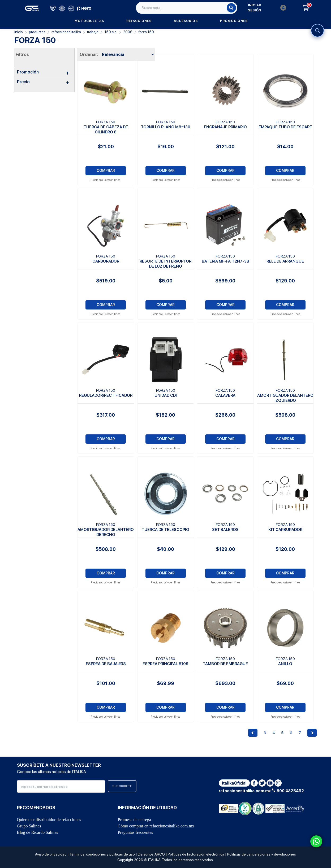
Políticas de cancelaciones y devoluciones (262, 854)
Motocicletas (89, 21)
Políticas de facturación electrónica (196, 854)
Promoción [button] (43, 72)
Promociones (234, 21)
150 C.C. (111, 32)
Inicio (19, 32)
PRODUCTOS (37, 32)
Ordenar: (89, 54)
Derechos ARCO (151, 854)
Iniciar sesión (267, 8)
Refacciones (139, 21)
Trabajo (93, 32)
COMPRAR (106, 171)
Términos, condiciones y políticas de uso (102, 854)
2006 (128, 32)
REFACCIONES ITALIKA (66, 32)
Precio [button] (43, 82)
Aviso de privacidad (51, 854)
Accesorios (186, 21)
